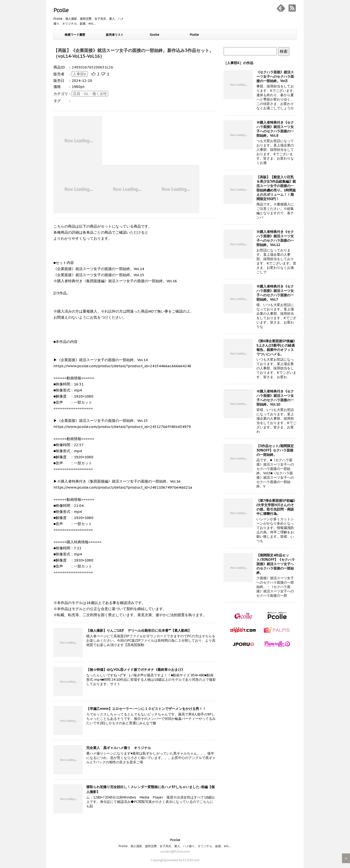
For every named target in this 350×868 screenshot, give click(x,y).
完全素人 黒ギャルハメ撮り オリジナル (119, 748)
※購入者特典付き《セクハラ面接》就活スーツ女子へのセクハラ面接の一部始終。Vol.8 (275, 129)
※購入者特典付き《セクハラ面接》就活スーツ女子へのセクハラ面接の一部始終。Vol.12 (275, 238)
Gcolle (154, 35)
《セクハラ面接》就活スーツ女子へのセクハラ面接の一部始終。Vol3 (275, 77)
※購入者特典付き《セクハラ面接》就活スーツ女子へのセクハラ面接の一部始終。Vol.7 (275, 293)
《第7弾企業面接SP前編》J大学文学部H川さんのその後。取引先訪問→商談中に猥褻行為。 (276, 507)
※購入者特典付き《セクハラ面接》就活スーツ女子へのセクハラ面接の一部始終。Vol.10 (275, 398)
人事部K (80, 74)
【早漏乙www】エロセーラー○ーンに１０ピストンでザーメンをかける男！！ (146, 709)
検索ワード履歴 (75, 35)
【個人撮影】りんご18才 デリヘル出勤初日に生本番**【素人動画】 (139, 630)
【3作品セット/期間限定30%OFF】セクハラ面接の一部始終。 (275, 450)
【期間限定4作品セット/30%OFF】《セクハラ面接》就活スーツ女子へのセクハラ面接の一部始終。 (276, 564)
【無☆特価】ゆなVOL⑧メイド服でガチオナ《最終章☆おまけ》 (136, 670)
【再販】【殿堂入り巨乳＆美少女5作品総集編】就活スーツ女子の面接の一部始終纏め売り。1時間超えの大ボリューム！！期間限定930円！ (276, 188)
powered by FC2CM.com (182, 860)
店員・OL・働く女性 (90, 94)
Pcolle (61, 10)
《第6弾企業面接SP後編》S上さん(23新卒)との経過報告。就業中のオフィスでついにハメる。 (276, 348)
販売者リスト (115, 35)
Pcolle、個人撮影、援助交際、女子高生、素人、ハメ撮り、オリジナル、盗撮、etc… (175, 846)
